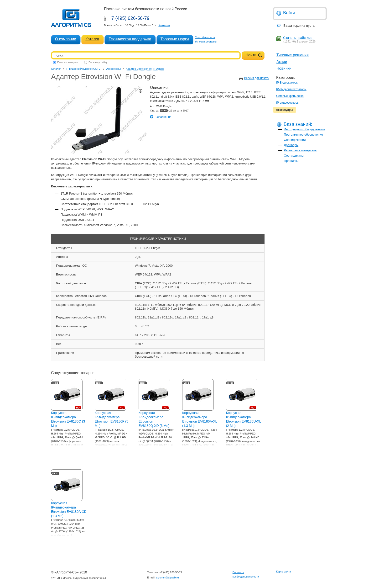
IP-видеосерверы (288, 103)
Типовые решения (293, 55)
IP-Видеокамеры (287, 83)
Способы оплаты (205, 37)
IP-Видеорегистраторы (291, 89)
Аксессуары (285, 110)
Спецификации (295, 140)
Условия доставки (206, 42)
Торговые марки (175, 39)
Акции (282, 62)
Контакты (164, 25)
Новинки (284, 68)
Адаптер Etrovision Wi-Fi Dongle (145, 69)
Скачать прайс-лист (298, 38)
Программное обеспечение (303, 135)
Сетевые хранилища (290, 96)
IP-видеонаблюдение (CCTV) (83, 69)
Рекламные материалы (301, 150)
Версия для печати (257, 78)
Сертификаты (294, 156)
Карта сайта (283, 572)
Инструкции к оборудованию (304, 129)
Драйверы (291, 145)
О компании (66, 39)
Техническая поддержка (130, 39)
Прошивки (291, 161)
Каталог (92, 39)
